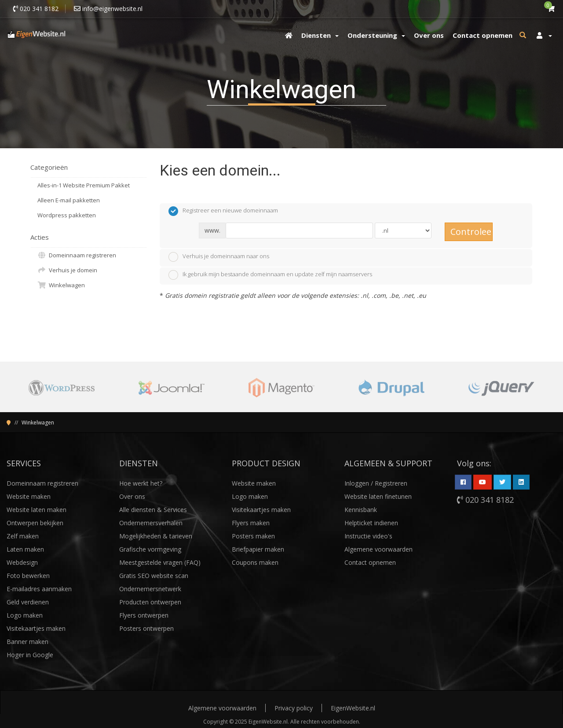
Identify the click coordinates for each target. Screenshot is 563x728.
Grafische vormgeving (150, 549)
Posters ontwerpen (146, 628)
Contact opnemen (370, 562)
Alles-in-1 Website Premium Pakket (84, 185)
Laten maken (25, 549)
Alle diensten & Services (153, 510)
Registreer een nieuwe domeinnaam (223, 211)
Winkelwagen (61, 285)
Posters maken (253, 536)
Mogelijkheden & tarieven (156, 536)
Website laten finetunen (378, 496)
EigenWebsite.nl (353, 708)
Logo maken (25, 615)
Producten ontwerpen (150, 602)
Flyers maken (251, 523)
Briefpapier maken (258, 549)
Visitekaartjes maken (36, 628)
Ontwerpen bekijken (35, 523)
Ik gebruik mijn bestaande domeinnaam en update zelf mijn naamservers (270, 275)
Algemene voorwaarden (378, 549)
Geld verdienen (28, 602)
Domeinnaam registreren (77, 255)
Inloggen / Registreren (376, 483)
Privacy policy (294, 708)
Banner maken (27, 642)
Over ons (132, 496)
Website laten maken (37, 510)
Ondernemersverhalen (151, 523)
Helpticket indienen (371, 523)
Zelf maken (23, 536)
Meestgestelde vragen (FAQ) (160, 562)
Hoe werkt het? (141, 483)
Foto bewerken (28, 576)
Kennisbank (361, 510)
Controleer (472, 232)
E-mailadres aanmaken (39, 589)
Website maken (29, 496)
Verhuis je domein (67, 270)
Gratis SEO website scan (154, 576)
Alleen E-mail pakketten (69, 200)
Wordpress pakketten (67, 215)
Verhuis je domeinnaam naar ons (219, 257)
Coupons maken (255, 562)
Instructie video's (368, 536)
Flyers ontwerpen (144, 615)
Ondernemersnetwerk (150, 589)
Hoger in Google (30, 655)
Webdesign (22, 562)
